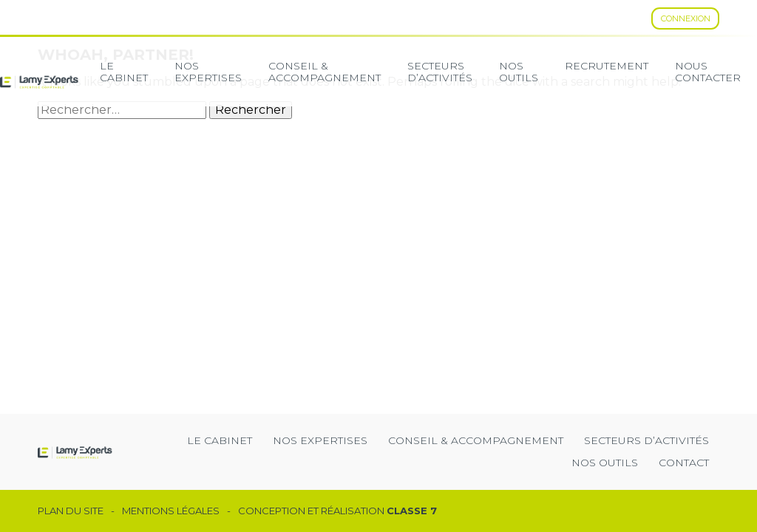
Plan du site (71, 511)
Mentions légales (171, 511)
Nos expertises (208, 72)
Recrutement (607, 66)
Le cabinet (124, 72)
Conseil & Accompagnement (325, 72)
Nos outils (605, 463)
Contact (684, 463)
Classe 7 (412, 511)
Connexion (686, 18)
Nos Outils (519, 72)
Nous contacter (708, 72)
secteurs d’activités (440, 72)
